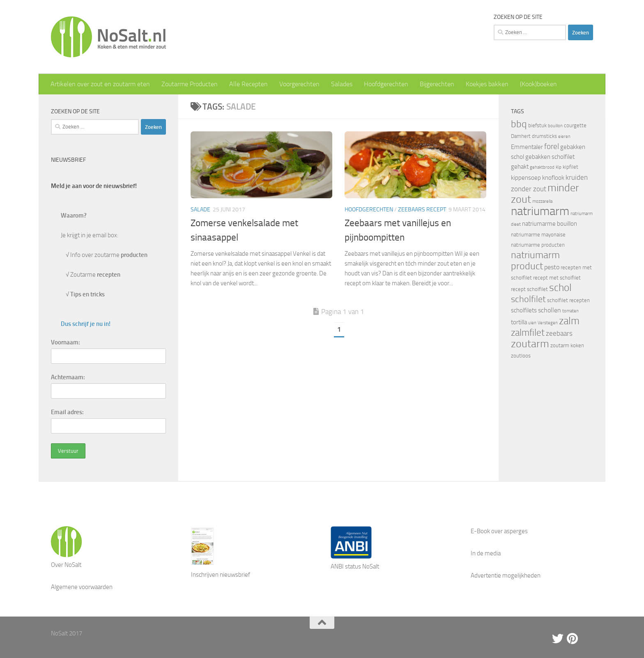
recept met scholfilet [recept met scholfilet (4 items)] (557, 278)
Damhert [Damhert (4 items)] (521, 136)
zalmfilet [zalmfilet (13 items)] (528, 333)
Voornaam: (66, 342)
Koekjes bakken (487, 84)
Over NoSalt (66, 565)
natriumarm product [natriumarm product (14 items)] (535, 260)
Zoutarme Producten (190, 84)
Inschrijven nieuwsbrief (221, 575)
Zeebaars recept (422, 210)
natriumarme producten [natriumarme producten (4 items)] (538, 245)
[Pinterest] (573, 639)
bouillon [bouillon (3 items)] (555, 126)
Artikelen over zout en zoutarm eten (100, 84)
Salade (200, 210)
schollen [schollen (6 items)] (550, 310)
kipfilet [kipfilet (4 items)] (570, 167)
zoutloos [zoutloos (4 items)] (521, 356)
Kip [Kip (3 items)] (559, 167)
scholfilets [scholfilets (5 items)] (524, 310)
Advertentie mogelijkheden (506, 575)
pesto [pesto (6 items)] (552, 267)
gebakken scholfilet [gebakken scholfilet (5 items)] (550, 157)
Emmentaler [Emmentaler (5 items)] (527, 147)
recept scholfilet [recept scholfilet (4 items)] (529, 289)
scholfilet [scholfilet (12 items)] (528, 299)
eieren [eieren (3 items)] (564, 136)
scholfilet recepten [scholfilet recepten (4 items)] (568, 300)
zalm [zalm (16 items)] (569, 321)
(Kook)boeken (538, 84)
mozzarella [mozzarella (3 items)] (542, 201)
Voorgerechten (299, 84)
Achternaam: (68, 377)
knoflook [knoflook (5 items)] (553, 178)
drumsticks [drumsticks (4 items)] (544, 136)
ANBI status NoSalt (355, 566)
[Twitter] (558, 639)
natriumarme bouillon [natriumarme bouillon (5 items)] (550, 224)
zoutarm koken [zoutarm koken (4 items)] (567, 345)
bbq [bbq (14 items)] (519, 124)
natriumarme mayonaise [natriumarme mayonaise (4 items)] (538, 235)
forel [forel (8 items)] (552, 147)
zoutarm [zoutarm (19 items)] (530, 344)
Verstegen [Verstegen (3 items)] (548, 323)
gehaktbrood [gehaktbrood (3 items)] (542, 167)
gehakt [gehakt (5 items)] (520, 167)
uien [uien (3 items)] (532, 323)
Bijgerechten (437, 84)
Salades (342, 84)
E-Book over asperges (499, 531)
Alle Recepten (248, 84)
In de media (486, 553)
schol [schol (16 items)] (560, 288)
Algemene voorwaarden (82, 587)
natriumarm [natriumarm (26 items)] (540, 211)
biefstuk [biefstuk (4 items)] (537, 125)
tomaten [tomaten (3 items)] (570, 311)
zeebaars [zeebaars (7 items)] (559, 333)
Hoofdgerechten (386, 84)
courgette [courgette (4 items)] (575, 125)
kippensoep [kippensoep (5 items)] (526, 178)
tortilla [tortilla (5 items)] (519, 322)
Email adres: (67, 412)
